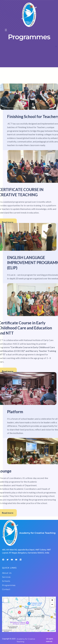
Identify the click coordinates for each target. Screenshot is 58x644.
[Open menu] (6, 30)
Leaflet (51, 631)
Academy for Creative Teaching (37, 533)
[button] (29, 614)
